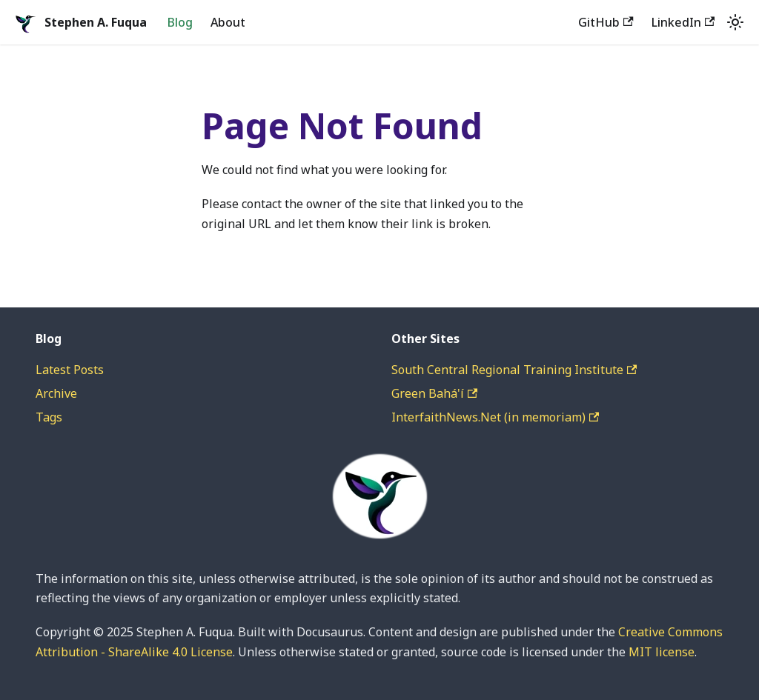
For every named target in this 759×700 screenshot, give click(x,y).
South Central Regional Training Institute (514, 370)
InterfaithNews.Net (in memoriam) (495, 417)
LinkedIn (683, 22)
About (228, 22)
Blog (180, 22)
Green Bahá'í (434, 393)
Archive (56, 393)
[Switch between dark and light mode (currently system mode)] (735, 22)
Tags (49, 417)
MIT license (662, 652)
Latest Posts (70, 370)
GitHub (606, 22)
